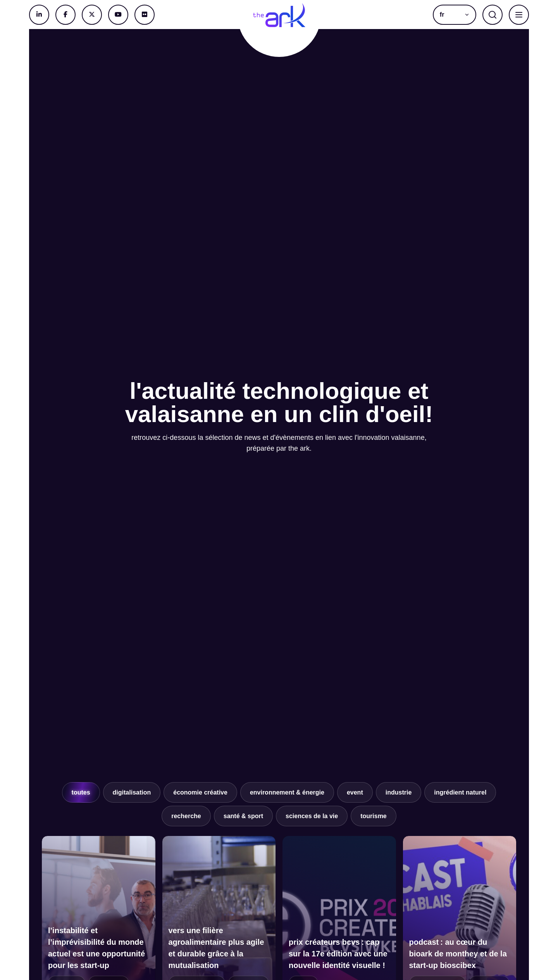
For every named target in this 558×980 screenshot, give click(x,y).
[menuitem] (455, 15)
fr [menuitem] (442, 15)
